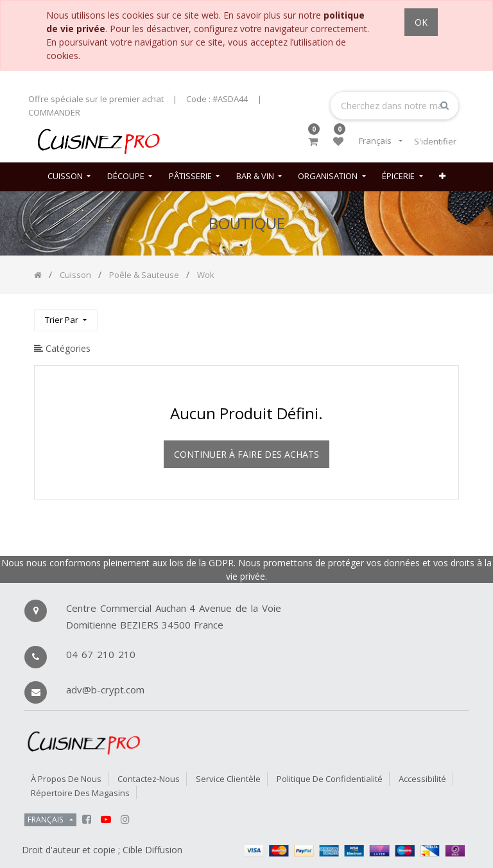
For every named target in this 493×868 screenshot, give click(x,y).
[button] (442, 177)
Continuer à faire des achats (246, 454)
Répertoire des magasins (80, 793)
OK (421, 22)
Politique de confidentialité (330, 779)
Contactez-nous (149, 779)
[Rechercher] (449, 315)
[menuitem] (69, 177)
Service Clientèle (228, 779)
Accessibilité (422, 779)
